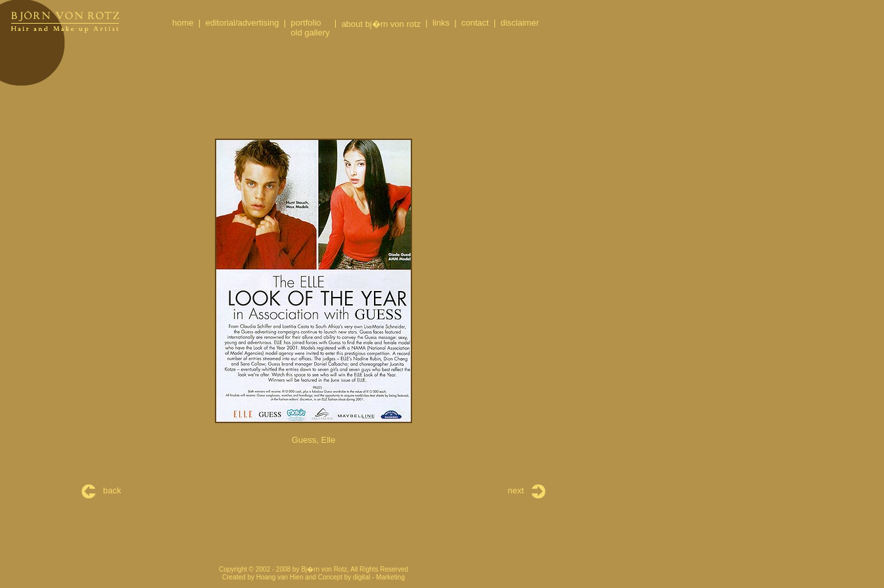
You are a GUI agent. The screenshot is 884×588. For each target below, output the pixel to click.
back (101, 490)
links (441, 23)
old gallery (310, 33)
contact (475, 23)
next (527, 490)
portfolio (306, 23)
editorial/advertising (242, 23)
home (183, 23)
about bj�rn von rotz (381, 24)
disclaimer (520, 23)
